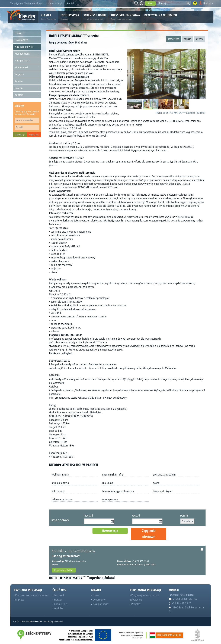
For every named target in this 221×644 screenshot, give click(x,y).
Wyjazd (136, 516)
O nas (27, 33)
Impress (19, 600)
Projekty (27, 74)
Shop (150, 3)
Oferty (199, 39)
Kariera (27, 81)
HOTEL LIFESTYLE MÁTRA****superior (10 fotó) (181, 113)
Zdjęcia (188, 39)
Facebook (58, 595)
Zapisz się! (20, 135)
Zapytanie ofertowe (149, 534)
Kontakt (71, 4)
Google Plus (60, 604)
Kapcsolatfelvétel (64, 570)
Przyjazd (88, 516)
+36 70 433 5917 (180, 604)
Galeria (27, 88)
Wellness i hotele (95, 17)
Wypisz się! (34, 135)
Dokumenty (27, 40)
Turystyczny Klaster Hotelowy (26, 4)
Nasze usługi (55, 4)
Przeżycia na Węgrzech (161, 15)
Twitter (57, 600)
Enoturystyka (70, 17)
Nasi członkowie (27, 47)
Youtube (58, 608)
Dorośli (184, 516)
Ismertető (174, 39)
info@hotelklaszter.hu (183, 599)
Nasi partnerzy (27, 61)
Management (27, 54)
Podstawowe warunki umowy (31, 595)
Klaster (48, 17)
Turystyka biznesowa (125, 17)
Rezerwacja (110, 531)
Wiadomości (27, 68)
